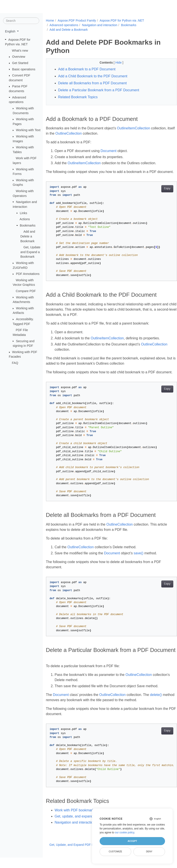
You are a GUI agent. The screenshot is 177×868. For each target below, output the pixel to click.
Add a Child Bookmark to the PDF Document (93, 76)
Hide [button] (114, 63)
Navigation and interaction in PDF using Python (91, 833)
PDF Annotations (28, 274)
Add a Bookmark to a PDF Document (87, 69)
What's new (20, 51)
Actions (25, 219)
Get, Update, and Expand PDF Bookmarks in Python (87, 855)
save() (138, 564)
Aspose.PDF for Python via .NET (122, 20)
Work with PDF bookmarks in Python (83, 821)
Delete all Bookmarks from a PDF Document (93, 83)
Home (50, 20)
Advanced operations (64, 25)
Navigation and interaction (100, 25)
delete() (156, 705)
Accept (132, 841)
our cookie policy (125, 832)
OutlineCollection (77, 133)
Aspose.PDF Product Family (77, 20)
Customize (116, 851)
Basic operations (24, 69)
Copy (158, 194)
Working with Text (28, 130)
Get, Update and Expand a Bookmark (30, 252)
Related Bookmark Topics (78, 97)
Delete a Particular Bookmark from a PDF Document (99, 90)
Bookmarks (28, 225)
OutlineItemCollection (134, 128)
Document (108, 151)
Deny (149, 851)
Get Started (20, 63)
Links (24, 213)
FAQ (15, 363)
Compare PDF (26, 291)
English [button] (11, 31)
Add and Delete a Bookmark (28, 236)
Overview (19, 57)
